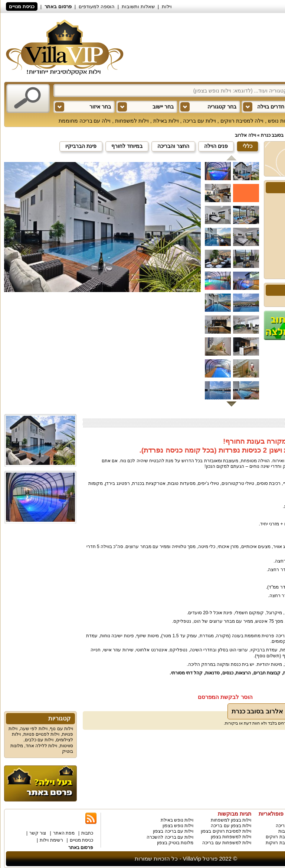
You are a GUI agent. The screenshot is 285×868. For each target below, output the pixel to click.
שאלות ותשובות (138, 7)
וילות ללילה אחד (42, 746)
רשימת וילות (51, 840)
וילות (167, 7)
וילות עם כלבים (39, 740)
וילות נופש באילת (177, 820)
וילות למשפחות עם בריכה (227, 843)
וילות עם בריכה (199, 121)
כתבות (87, 833)
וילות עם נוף (61, 729)
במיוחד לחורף (127, 146)
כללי (248, 146)
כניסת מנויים (22, 7)
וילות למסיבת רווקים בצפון (226, 831)
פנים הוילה (216, 146)
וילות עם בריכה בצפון (173, 831)
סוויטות (66, 746)
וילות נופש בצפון (178, 826)
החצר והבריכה (173, 146)
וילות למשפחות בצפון (231, 837)
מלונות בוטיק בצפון (175, 843)
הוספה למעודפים (97, 7)
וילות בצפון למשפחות (231, 820)
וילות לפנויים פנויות (42, 734)
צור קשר (38, 833)
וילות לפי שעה (34, 729)
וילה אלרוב (245, 135)
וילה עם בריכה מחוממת (85, 121)
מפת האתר (64, 833)
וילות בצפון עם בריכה (231, 826)
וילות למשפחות (132, 121)
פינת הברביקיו (81, 146)
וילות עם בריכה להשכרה (170, 837)
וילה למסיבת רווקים (242, 121)
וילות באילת (166, 121)
